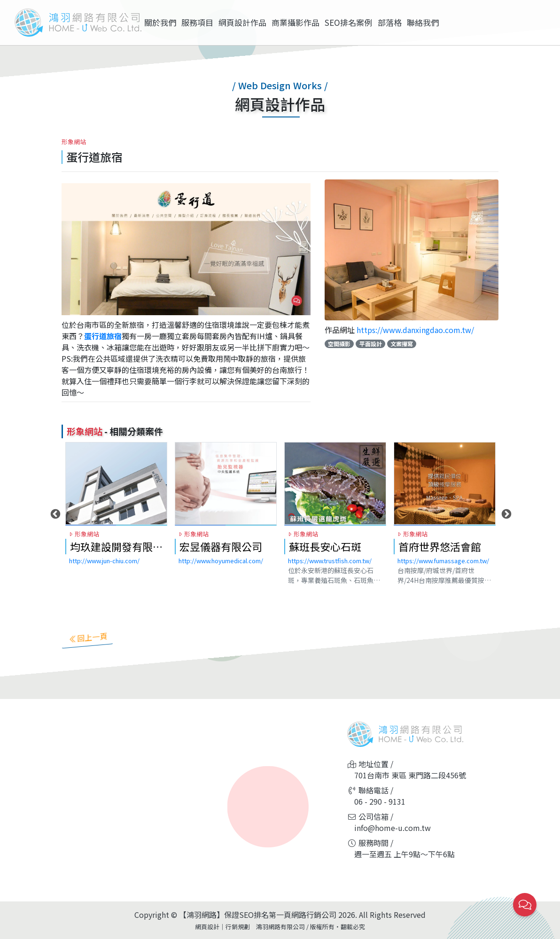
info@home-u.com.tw (393, 828)
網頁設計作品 (242, 22)
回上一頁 (87, 637)
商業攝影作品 (296, 22)
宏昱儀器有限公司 (221, 558)
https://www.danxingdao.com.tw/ (415, 330)
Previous (54, 525)
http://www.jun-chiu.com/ (104, 572)
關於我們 (160, 22)
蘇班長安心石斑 (325, 558)
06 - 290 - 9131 (380, 801)
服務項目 (197, 22)
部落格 (390, 22)
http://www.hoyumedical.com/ (221, 572)
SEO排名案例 (348, 22)
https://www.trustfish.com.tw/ (330, 572)
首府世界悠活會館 (440, 558)
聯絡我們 (423, 22)
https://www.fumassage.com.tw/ (443, 572)
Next (506, 525)
